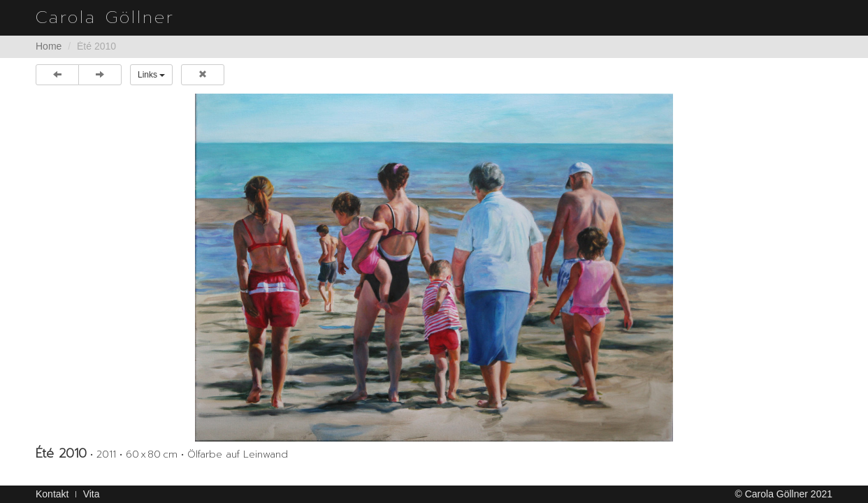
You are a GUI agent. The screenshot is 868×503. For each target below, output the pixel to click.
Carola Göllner (105, 17)
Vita (92, 494)
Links (151, 75)
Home (49, 46)
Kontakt (52, 494)
